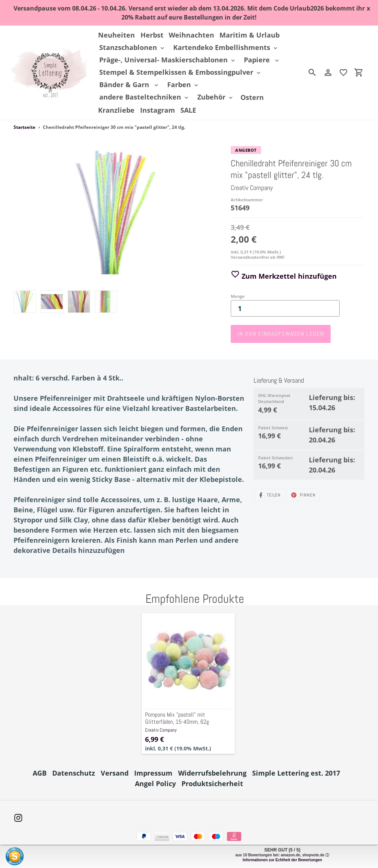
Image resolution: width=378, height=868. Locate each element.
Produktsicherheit (212, 783)
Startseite (24, 127)
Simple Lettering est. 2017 (296, 773)
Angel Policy (155, 783)
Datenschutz (74, 773)
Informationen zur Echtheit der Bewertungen (282, 860)
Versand (115, 773)
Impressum (153, 773)
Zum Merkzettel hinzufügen (284, 276)
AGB (40, 773)
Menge (238, 296)
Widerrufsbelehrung (212, 773)
